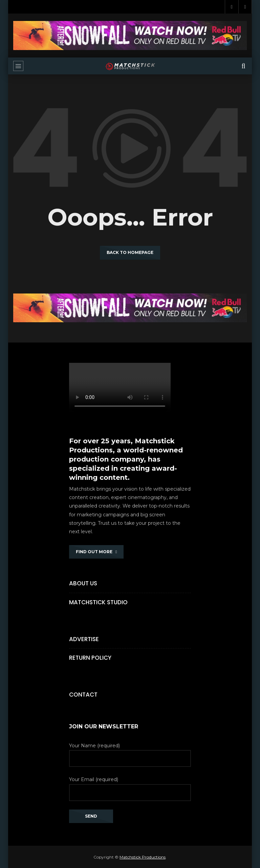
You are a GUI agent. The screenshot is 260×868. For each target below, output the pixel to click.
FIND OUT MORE (96, 552)
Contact (83, 695)
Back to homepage (130, 252)
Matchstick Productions (143, 857)
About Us (83, 583)
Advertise (84, 639)
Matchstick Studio (98, 602)
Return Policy (90, 658)
